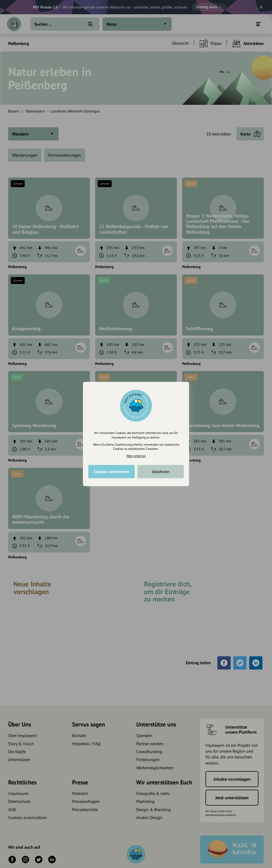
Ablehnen (161, 472)
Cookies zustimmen (111, 472)
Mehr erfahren (136, 456)
